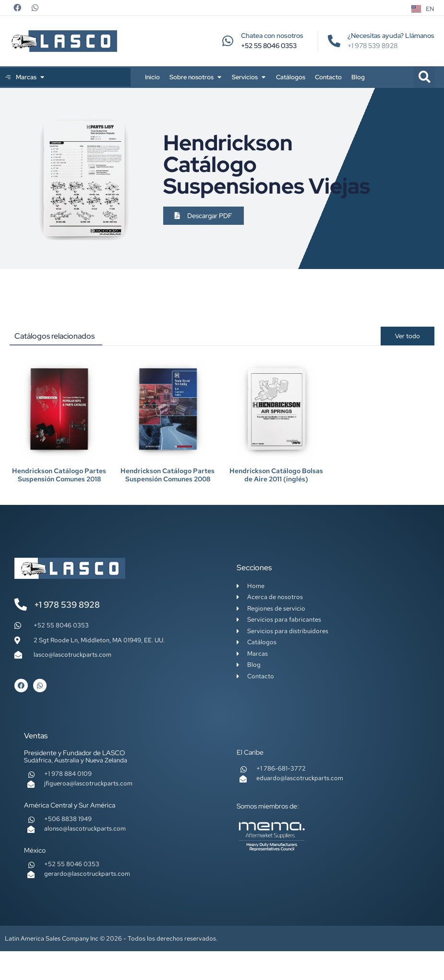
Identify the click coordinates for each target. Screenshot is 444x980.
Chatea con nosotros (272, 36)
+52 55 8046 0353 (269, 46)
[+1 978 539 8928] (21, 604)
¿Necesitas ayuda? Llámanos (391, 36)
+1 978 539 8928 (67, 605)
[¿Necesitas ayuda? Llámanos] (334, 41)
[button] (425, 77)
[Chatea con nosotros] (228, 41)
